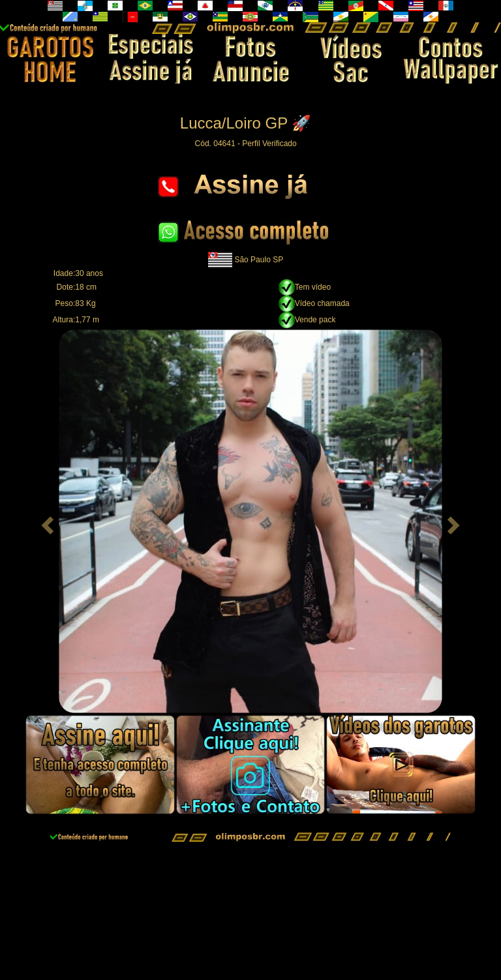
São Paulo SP (259, 260)
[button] (46, 521)
